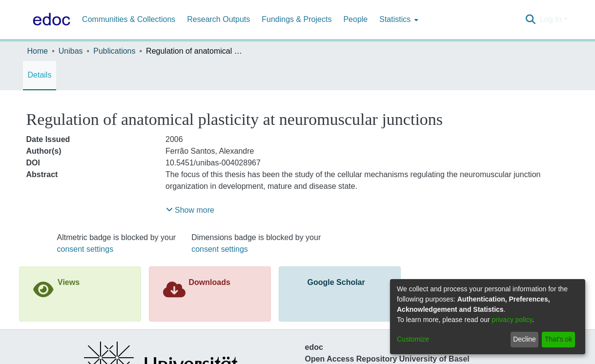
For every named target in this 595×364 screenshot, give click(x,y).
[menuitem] (398, 20)
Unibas (71, 51)
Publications (114, 51)
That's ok (558, 339)
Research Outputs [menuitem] (218, 19)
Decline (524, 339)
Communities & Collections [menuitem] (129, 19)
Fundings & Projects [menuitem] (297, 19)
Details (40, 75)
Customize (413, 339)
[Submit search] (531, 20)
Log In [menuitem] (551, 19)
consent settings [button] (85, 249)
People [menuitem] (355, 19)
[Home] (50, 20)
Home (38, 51)
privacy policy (512, 320)
